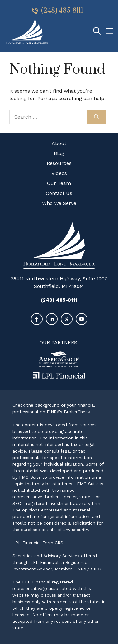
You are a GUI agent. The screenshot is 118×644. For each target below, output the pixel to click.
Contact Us (59, 193)
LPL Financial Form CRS (38, 543)
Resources (59, 163)
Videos (59, 173)
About (59, 143)
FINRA (80, 569)
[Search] (97, 117)
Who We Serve (59, 203)
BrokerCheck (77, 412)
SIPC (96, 569)
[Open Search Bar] (97, 31)
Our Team (59, 183)
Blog (59, 153)
